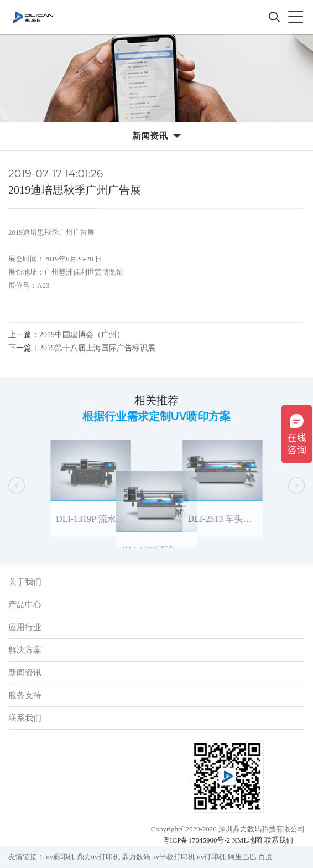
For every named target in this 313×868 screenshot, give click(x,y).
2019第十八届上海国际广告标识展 (97, 348)
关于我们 (25, 582)
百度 (265, 857)
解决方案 (25, 650)
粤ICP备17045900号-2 (196, 840)
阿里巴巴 (242, 857)
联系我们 (25, 718)
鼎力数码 (136, 857)
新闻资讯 (25, 672)
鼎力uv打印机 (98, 857)
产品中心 (25, 604)
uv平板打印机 (174, 857)
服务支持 (25, 695)
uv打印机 (211, 857)
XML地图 (247, 840)
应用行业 (25, 627)
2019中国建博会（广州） (82, 335)
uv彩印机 (60, 857)
